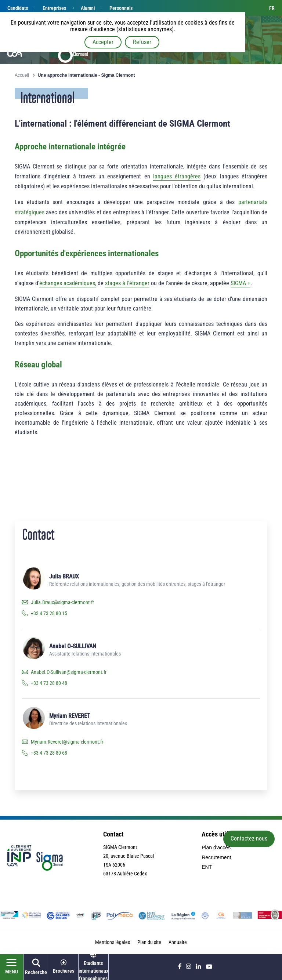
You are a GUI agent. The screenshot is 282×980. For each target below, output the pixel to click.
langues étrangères (177, 176)
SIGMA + (241, 283)
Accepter (103, 42)
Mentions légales (113, 942)
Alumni (88, 8)
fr (272, 8)
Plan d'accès (216, 847)
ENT (207, 867)
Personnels (121, 8)
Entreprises (54, 8)
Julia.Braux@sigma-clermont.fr (62, 602)
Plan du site (149, 942)
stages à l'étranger (127, 283)
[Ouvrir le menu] (12, 967)
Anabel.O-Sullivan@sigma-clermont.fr (69, 672)
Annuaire (178, 942)
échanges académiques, (68, 283)
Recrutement (216, 857)
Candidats (18, 8)
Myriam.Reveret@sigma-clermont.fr (67, 742)
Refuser (142, 42)
